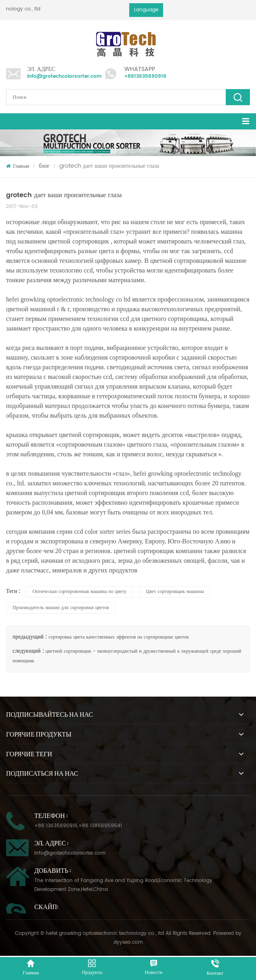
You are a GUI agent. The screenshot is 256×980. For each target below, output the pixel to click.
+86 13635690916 (56, 826)
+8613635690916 (145, 76)
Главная (18, 166)
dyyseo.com (128, 942)
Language (146, 10)
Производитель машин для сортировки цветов (61, 608)
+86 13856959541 (100, 826)
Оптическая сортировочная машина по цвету (79, 592)
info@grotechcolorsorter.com (64, 76)
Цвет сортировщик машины (175, 592)
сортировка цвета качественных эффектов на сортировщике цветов (119, 637)
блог (44, 166)
